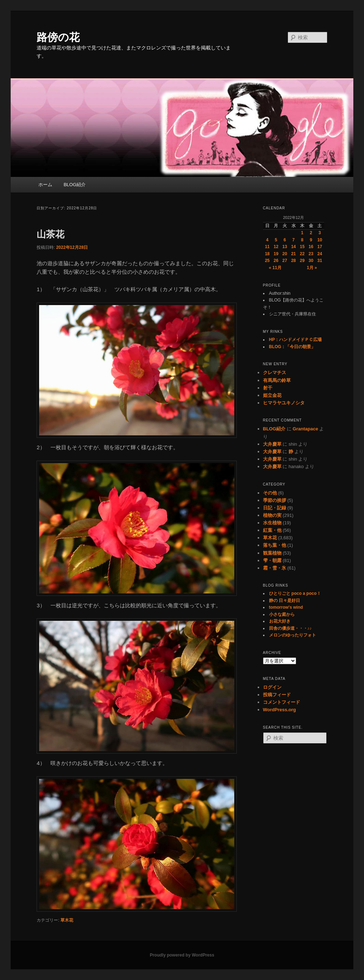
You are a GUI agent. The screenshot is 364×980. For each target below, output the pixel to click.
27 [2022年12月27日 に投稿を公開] (285, 261)
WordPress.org (280, 710)
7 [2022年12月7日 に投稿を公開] (293, 240)
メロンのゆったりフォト (293, 635)
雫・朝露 (272, 560)
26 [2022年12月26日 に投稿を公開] (276, 261)
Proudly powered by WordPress (182, 955)
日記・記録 (275, 508)
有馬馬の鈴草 (277, 380)
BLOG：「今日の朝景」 (292, 347)
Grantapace (305, 429)
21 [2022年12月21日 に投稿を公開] (293, 254)
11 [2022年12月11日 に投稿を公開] (267, 247)
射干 (268, 388)
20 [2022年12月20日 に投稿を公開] (285, 254)
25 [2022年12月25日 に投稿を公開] (267, 261)
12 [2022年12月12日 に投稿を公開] (276, 247)
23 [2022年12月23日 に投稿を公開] (311, 254)
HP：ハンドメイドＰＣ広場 (296, 340)
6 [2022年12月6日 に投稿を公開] (285, 240)
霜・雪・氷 (275, 568)
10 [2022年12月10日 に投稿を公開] (320, 240)
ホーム (45, 185)
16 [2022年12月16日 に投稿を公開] (311, 247)
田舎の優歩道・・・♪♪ (290, 628)
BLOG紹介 (75, 185)
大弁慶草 (272, 444)
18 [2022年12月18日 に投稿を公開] (267, 254)
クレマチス (275, 373)
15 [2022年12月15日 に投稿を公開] (302, 247)
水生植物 (272, 523)
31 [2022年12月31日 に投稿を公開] (320, 261)
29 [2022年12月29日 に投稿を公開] (302, 261)
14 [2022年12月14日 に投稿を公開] (293, 247)
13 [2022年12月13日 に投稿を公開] (285, 247)
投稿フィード (277, 695)
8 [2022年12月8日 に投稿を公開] (302, 240)
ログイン (272, 687)
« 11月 (275, 268)
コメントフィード (282, 702)
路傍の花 (58, 37)
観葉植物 (272, 553)
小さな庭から (282, 614)
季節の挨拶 (275, 500)
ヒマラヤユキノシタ (284, 403)
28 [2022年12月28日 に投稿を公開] (293, 261)
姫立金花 (272, 395)
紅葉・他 (272, 530)
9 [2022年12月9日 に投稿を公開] (311, 240)
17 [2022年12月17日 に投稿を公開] (320, 247)
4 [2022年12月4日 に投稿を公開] (267, 240)
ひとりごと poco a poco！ (295, 593)
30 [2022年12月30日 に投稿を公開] (311, 261)
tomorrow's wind (286, 607)
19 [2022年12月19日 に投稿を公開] (276, 254)
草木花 (67, 920)
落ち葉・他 (275, 545)
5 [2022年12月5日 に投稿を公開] (276, 240)
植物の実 (272, 515)
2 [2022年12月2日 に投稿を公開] (311, 233)
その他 (270, 493)
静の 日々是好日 (285, 601)
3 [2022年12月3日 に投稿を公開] (320, 233)
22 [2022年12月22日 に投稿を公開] (302, 254)
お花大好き (280, 621)
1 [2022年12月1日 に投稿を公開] (302, 233)
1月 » (312, 268)
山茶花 (50, 234)
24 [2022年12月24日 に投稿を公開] (320, 254)
